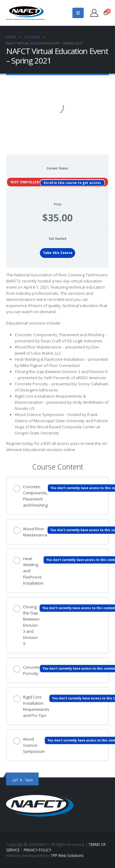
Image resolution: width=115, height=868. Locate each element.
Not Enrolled (26, 182)
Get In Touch (22, 780)
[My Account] (94, 13)
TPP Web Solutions (67, 855)
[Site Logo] (25, 13)
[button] (78, 13)
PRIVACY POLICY (37, 850)
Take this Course (58, 253)
